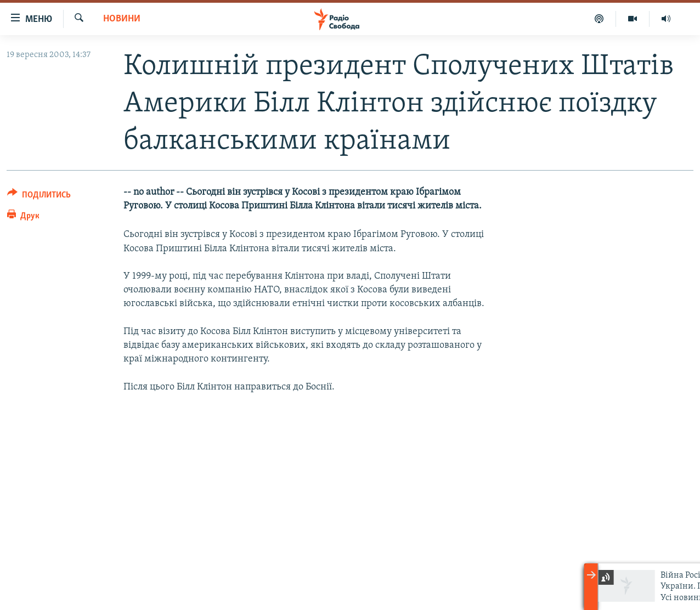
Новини (122, 19)
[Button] (39, 197)
